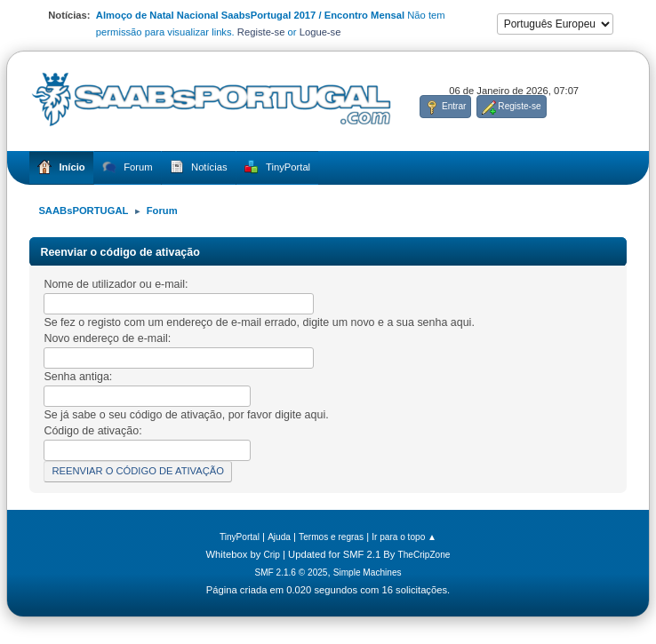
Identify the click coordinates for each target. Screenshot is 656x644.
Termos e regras (331, 537)
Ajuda (279, 537)
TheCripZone (424, 555)
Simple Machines (368, 572)
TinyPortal (240, 537)
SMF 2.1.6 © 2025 (291, 572)
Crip (272, 555)
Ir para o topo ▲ (404, 537)
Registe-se (261, 32)
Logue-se (320, 32)
